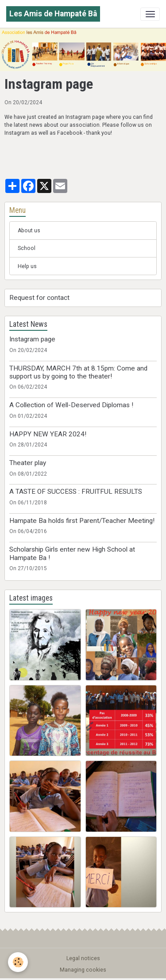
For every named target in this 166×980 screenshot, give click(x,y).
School (27, 248)
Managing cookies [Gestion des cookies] (83, 970)
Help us (27, 266)
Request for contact (39, 298)
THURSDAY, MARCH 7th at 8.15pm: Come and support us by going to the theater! (78, 372)
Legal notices (83, 958)
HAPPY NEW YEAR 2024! (48, 434)
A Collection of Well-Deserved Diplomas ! (71, 405)
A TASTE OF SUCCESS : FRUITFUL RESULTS (76, 492)
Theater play (28, 463)
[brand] (53, 14)
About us (29, 231)
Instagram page (32, 339)
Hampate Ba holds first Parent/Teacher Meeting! (82, 521)
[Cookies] (18, 962)
